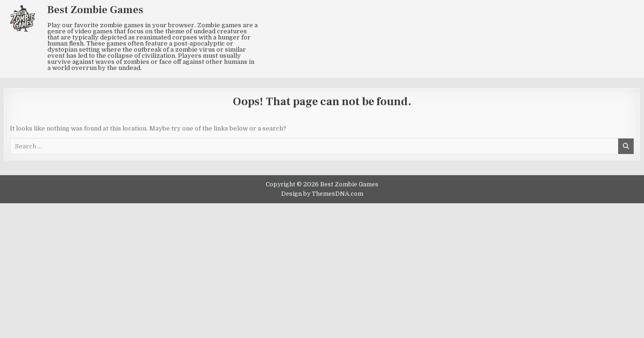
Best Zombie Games (95, 10)
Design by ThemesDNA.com (322, 194)
